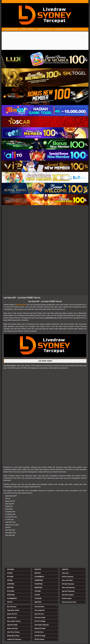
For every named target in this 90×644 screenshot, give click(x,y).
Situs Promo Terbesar (13, 632)
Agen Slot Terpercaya (68, 591)
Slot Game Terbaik (40, 618)
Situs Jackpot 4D (40, 610)
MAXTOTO (38, 573)
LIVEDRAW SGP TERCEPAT (27, 29)
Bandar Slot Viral (12, 614)
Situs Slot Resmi (39, 607)
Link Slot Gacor (39, 632)
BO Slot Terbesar (40, 639)
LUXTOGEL (38, 591)
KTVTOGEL (10, 577)
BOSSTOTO (38, 569)
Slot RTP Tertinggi (40, 636)
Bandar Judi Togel (12, 628)
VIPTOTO (10, 602)
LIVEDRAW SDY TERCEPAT (45, 29)
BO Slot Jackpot (67, 598)
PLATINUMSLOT (39, 577)
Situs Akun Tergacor (68, 595)
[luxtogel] (45, 552)
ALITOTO (37, 595)
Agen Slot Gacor (39, 614)
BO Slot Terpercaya (68, 577)
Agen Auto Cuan (12, 618)
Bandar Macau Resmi (13, 636)
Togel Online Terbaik (13, 610)
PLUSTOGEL (38, 598)
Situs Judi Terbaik (67, 580)
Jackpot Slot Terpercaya (14, 639)
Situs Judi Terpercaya (68, 588)
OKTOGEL (10, 580)
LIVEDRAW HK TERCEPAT (11, 29)
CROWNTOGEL (39, 580)
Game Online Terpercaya (42, 625)
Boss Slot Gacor (12, 607)
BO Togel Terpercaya (68, 584)
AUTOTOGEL (11, 584)
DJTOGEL (10, 573)
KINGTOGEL (38, 602)
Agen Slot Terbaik (12, 625)
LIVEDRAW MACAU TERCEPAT (63, 29)
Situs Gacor (65, 573)
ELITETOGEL (11, 591)
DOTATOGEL (11, 569)
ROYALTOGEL (11, 595)
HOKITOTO (65, 569)
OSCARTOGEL (39, 584)
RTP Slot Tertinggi (40, 621)
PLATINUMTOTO (12, 598)
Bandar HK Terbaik (40, 628)
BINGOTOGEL (38, 588)
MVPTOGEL (10, 588)
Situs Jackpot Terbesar (14, 621)
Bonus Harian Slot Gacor (69, 602)
